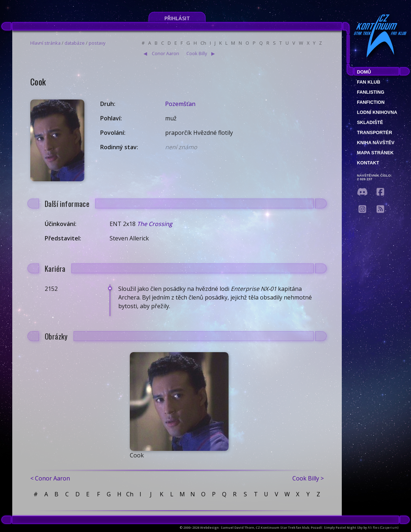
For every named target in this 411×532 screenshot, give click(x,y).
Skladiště (370, 122)
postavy (97, 43)
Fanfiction (371, 102)
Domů (364, 72)
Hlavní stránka (45, 43)
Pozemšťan (180, 104)
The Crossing (155, 224)
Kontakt (368, 163)
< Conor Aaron (50, 478)
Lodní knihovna (377, 112)
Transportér (374, 132)
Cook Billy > (308, 478)
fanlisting (371, 92)
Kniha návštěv (376, 143)
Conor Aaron (165, 53)
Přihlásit (177, 18)
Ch (203, 43)
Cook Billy (197, 53)
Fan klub (369, 82)
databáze (75, 43)
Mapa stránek (375, 153)
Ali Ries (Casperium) (383, 527)
